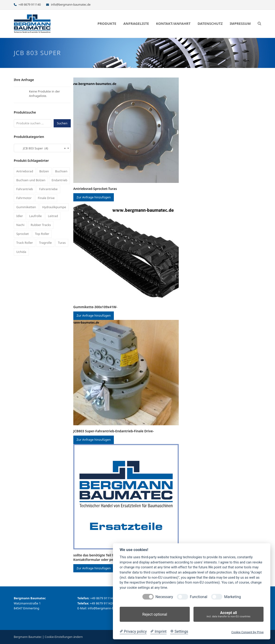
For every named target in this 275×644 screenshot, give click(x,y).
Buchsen (61, 171)
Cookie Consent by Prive (247, 632)
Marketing (232, 597)
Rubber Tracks (41, 225)
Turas (62, 243)
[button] (259, 24)
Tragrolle (45, 243)
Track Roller (24, 243)
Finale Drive (46, 198)
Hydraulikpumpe (54, 207)
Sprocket (22, 234)
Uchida (21, 252)
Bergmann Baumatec (28, 637)
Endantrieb (59, 180)
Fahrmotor (24, 198)
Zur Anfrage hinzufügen (94, 197)
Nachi (20, 225)
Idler (19, 216)
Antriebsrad (25, 171)
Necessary (164, 597)
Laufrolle (35, 216)
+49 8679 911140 (30, 5)
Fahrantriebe (48, 189)
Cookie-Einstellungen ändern (64, 637)
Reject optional (155, 614)
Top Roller (42, 234)
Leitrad (53, 216)
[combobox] (42, 148)
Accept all (229, 614)
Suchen (62, 123)
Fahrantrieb (24, 189)
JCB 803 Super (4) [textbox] (41, 148)
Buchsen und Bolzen (31, 180)
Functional (199, 597)
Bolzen (44, 171)
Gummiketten (26, 207)
